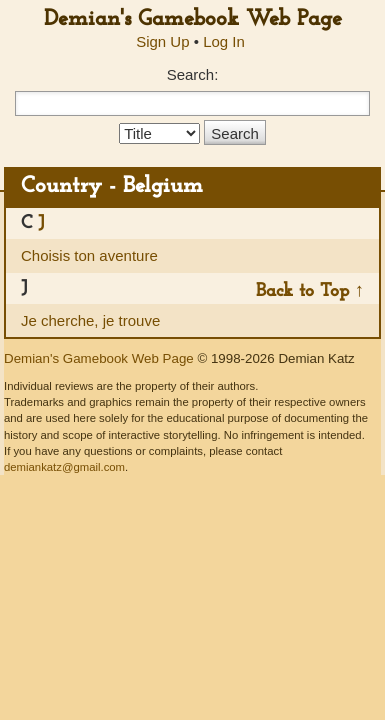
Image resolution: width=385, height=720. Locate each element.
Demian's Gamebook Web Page (193, 19)
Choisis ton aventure (89, 255)
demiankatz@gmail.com (64, 467)
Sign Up (162, 41)
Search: (193, 74)
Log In (224, 41)
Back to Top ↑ (310, 291)
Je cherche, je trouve (90, 320)
